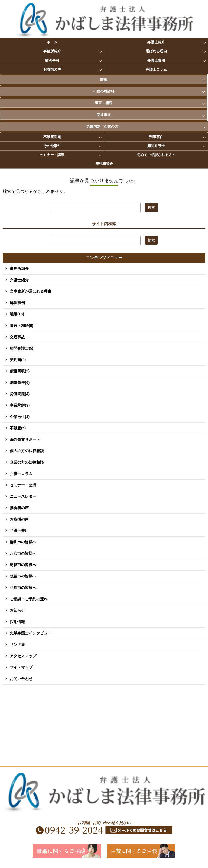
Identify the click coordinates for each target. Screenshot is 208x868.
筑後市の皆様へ (23, 576)
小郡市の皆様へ (23, 588)
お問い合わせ (21, 679)
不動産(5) (18, 428)
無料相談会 (104, 164)
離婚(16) (17, 314)
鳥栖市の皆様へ (23, 565)
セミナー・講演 (52, 155)
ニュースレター (23, 496)
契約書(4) (18, 360)
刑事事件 (156, 137)
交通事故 (104, 115)
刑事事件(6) (20, 382)
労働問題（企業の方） (104, 127)
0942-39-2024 (71, 830)
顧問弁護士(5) (22, 348)
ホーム (52, 42)
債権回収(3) (20, 371)
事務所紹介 (52, 51)
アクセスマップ (23, 656)
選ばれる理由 (156, 51)
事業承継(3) (20, 405)
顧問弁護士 (156, 146)
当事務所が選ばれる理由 (31, 291)
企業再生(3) (20, 417)
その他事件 (52, 146)
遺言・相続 (104, 103)
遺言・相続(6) (22, 325)
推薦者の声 (19, 508)
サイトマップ (21, 667)
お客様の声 (52, 69)
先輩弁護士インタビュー (31, 633)
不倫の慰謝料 (104, 91)
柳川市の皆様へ (23, 542)
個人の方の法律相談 (27, 451)
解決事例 (52, 60)
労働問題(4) (20, 394)
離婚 (104, 80)
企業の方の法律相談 (27, 462)
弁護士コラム (156, 69)
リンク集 (17, 644)
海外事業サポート (25, 439)
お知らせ (17, 610)
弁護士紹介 (156, 42)
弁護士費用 (156, 60)
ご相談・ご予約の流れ (29, 599)
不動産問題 (52, 137)
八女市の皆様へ (23, 553)
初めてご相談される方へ (156, 155)
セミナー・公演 (23, 485)
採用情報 (17, 622)
